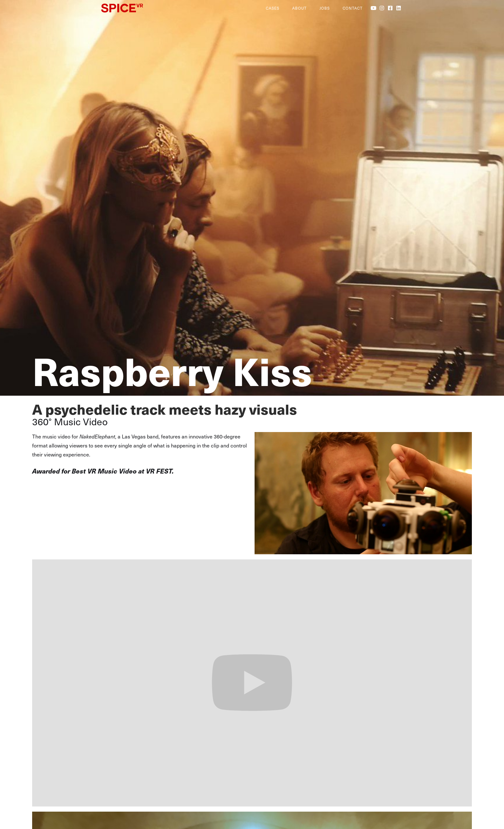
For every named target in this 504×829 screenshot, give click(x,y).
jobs (325, 8)
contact (353, 8)
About (299, 8)
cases (273, 8)
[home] (180, 8)
